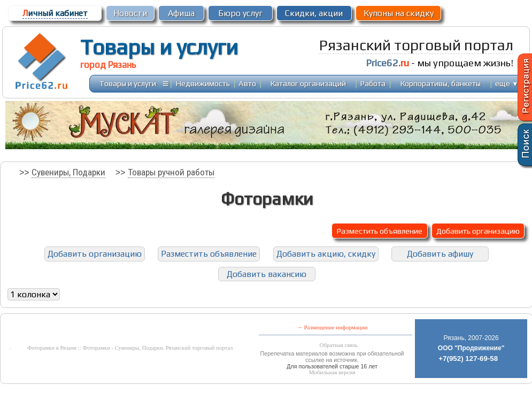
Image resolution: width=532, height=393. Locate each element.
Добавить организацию (478, 231)
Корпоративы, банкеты (441, 83)
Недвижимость (203, 83)
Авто (247, 83)
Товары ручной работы (171, 172)
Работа (373, 83)
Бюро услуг (240, 13)
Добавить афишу (440, 254)
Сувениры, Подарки (68, 172)
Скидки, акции (314, 13)
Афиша (181, 13)
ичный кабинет (55, 13)
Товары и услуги (159, 47)
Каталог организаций (308, 83)
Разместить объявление (380, 231)
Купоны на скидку (399, 13)
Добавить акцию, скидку (326, 254)
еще (507, 83)
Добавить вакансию (267, 274)
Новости (130, 13)
